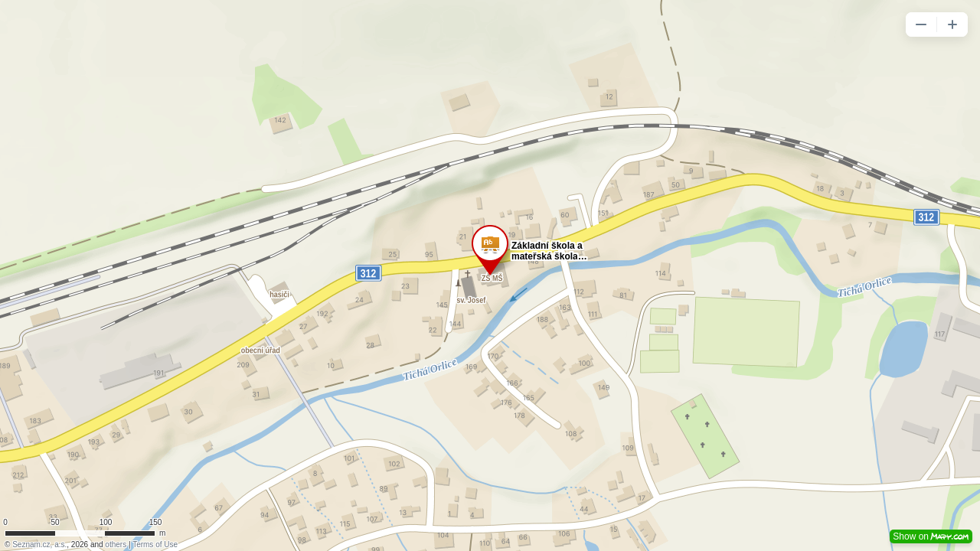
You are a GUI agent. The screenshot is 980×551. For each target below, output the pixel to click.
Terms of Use (155, 544)
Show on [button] (931, 536)
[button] (921, 24)
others (116, 544)
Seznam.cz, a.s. (39, 544)
